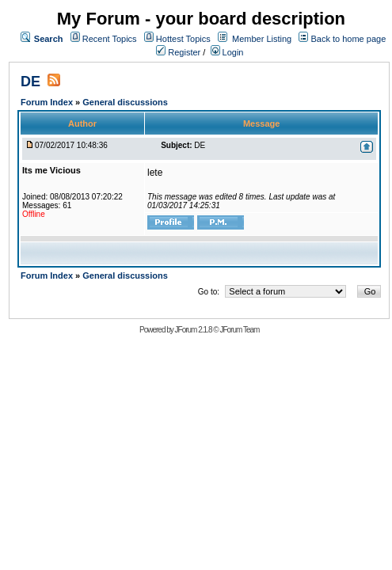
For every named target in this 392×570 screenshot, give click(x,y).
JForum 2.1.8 (194, 330)
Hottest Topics (183, 39)
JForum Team (239, 330)
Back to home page (348, 39)
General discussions (125, 102)
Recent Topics (110, 39)
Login (227, 52)
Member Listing (262, 39)
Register (178, 52)
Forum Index (48, 102)
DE (30, 82)
